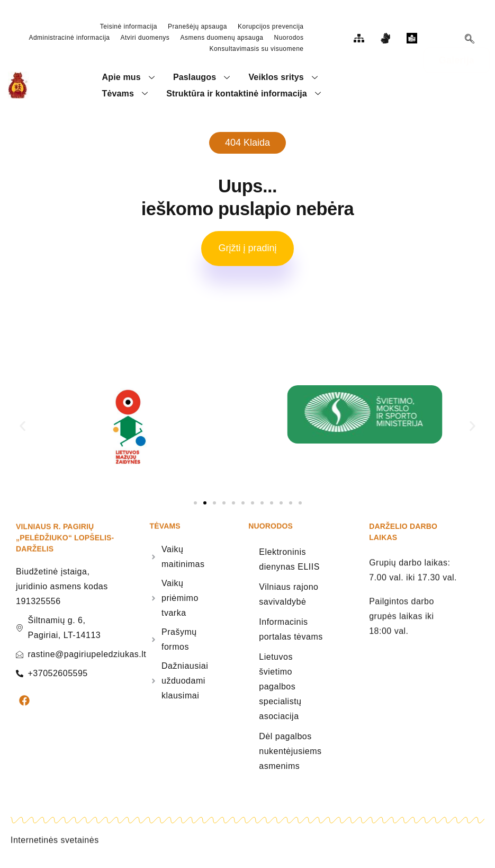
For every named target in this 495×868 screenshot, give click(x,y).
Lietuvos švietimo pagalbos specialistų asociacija (280, 691)
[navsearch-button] (470, 40)
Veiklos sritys (285, 78)
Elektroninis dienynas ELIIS (289, 564)
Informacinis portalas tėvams (291, 634)
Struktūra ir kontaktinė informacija (245, 96)
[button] (22, 431)
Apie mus (130, 78)
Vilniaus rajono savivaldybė (289, 599)
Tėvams (127, 96)
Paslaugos (204, 78)
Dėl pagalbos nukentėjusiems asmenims (290, 756)
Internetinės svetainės (55, 854)
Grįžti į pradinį (247, 253)
